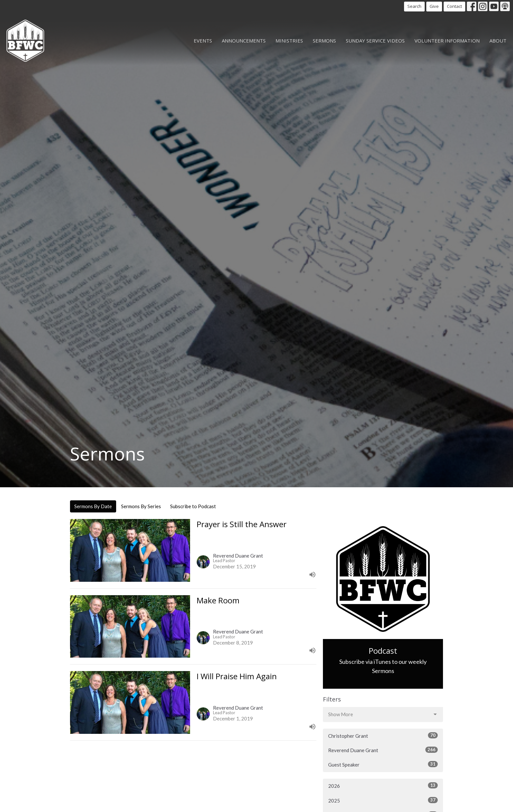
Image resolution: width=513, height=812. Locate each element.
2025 (383, 800)
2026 (383, 786)
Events (203, 41)
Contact (454, 6)
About (498, 41)
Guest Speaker (383, 764)
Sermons (324, 41)
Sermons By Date (93, 506)
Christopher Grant (383, 735)
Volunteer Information (447, 41)
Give (434, 6)
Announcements (244, 41)
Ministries (289, 41)
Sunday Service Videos (375, 41)
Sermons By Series (141, 506)
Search (414, 6)
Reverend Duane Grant (383, 750)
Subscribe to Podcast (193, 506)
